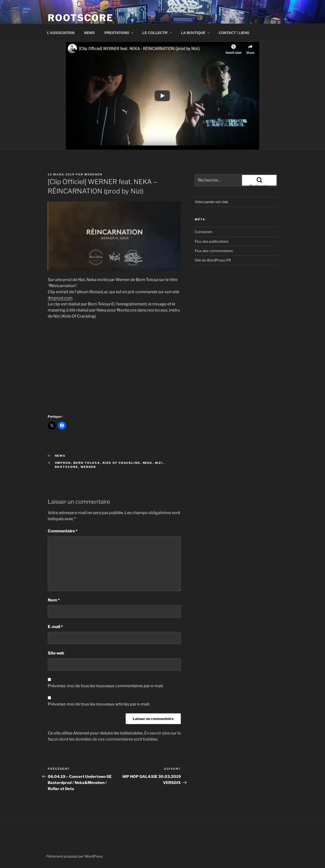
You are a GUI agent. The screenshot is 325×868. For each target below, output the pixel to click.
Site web (56, 653)
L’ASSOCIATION (61, 33)
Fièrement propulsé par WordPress (75, 856)
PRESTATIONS (119, 33)
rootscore (67, 467)
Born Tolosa (87, 463)
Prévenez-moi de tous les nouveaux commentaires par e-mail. (106, 686)
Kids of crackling (121, 463)
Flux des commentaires (214, 251)
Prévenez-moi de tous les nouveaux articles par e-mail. (99, 704)
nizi (159, 463)
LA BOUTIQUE (196, 33)
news (60, 456)
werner (88, 467)
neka (148, 463)
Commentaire (63, 531)
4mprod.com (60, 298)
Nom (54, 600)
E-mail (55, 627)
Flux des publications (212, 241)
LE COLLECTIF (158, 33)
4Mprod (63, 463)
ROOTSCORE (81, 18)
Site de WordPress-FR (213, 260)
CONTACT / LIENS (234, 33)
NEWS (89, 33)
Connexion (204, 232)
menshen (93, 174)
